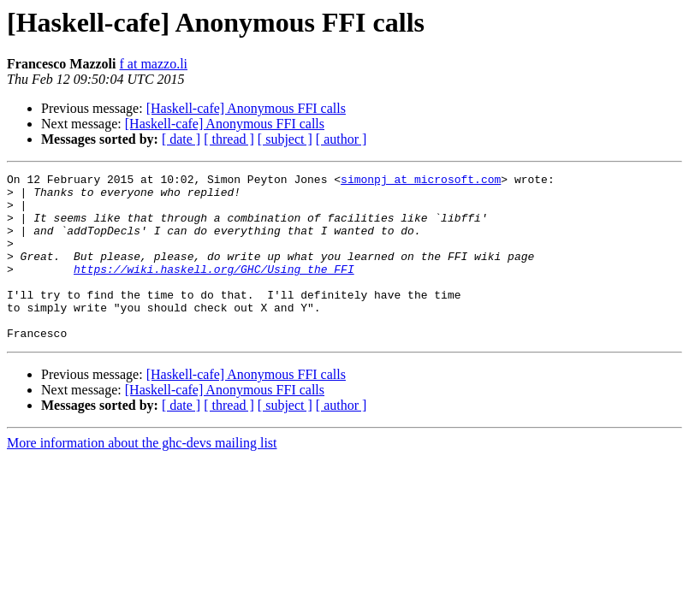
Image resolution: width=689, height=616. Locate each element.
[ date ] (181, 139)
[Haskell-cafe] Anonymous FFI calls (246, 108)
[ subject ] (285, 139)
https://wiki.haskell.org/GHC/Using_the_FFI (214, 289)
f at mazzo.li (154, 64)
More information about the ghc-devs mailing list (142, 476)
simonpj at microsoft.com (421, 181)
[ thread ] (229, 139)
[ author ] (342, 139)
